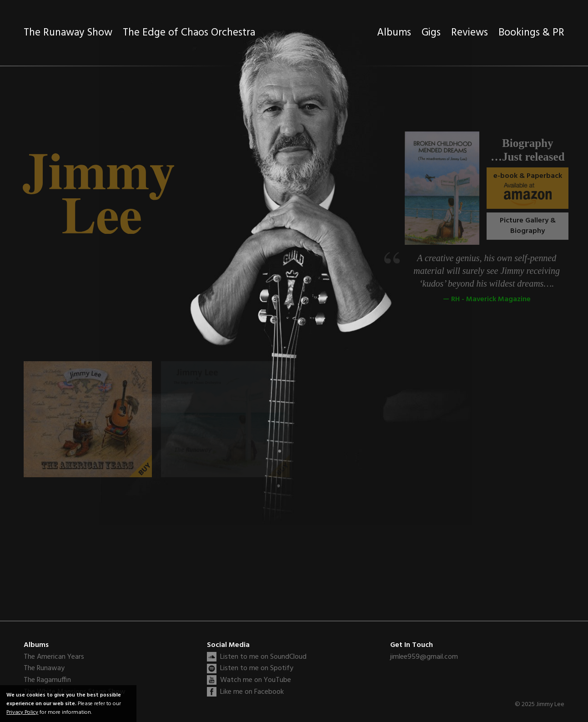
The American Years (54, 657)
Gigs (431, 33)
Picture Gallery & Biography (532, 226)
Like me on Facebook (252, 692)
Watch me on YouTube (256, 680)
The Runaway (44, 669)
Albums (394, 33)
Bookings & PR (531, 33)
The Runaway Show (68, 33)
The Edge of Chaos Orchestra (189, 33)
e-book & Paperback (536, 188)
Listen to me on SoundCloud (263, 657)
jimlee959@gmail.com (424, 657)
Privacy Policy (22, 712)
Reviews (470, 33)
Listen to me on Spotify (257, 668)
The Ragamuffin (47, 680)
